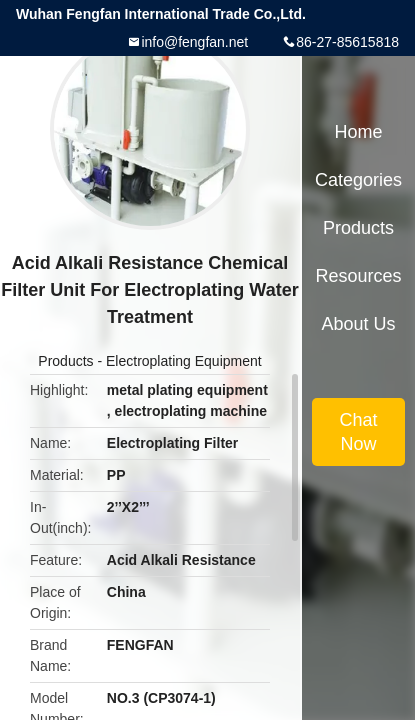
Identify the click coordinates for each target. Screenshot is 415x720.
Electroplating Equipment (184, 361)
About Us (358, 324)
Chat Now (358, 432)
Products (65, 361)
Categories (358, 180)
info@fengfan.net (194, 42)
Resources (358, 276)
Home (358, 132)
